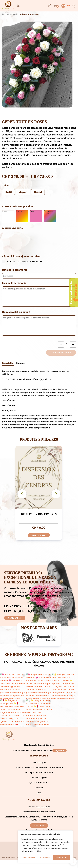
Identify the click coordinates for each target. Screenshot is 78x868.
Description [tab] (8, 363)
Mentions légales (39, 785)
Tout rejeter (45, 858)
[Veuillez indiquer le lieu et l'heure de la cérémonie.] (39, 297)
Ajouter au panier (61, 353)
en (68, 6)
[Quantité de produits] (67, 345)
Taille (5, 186)
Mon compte (39, 770)
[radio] (9, 192)
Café (39, 800)
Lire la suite (39, 535)
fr (63, 6)
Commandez (15, 618)
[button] (39, 65)
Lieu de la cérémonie (14, 283)
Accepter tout (61, 858)
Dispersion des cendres (39, 514)
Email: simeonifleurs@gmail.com (39, 819)
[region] (45, 847)
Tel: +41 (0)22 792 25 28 (39, 814)
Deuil (14, 14)
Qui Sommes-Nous (39, 790)
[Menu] (74, 6)
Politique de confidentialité (39, 780)
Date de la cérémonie (15, 270)
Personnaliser (29, 858)
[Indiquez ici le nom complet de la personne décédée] (39, 325)
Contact (39, 795)
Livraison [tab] (21, 363)
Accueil (6, 14)
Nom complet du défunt (16, 312)
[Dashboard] (50, 6)
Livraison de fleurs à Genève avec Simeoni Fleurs (39, 775)
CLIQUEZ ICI (60, 758)
